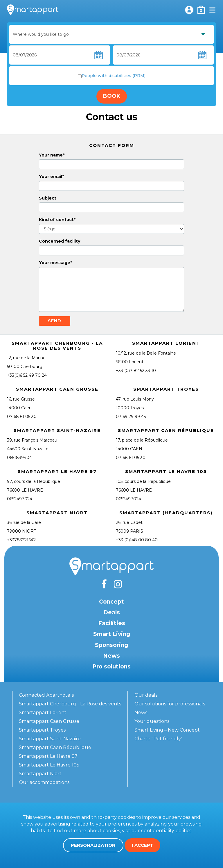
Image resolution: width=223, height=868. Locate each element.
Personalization (93, 845)
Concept (111, 602)
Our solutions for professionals (170, 704)
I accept (142, 845)
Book (112, 96)
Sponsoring (111, 645)
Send (55, 321)
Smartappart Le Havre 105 (49, 765)
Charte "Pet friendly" (159, 739)
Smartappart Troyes (42, 730)
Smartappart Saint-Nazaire (50, 739)
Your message (55, 263)
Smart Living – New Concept (167, 730)
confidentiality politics (166, 831)
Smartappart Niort (40, 774)
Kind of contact (56, 220)
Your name (51, 155)
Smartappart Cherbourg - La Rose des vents (70, 704)
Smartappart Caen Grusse (49, 721)
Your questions (152, 721)
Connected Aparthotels (46, 695)
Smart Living (112, 634)
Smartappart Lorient (43, 713)
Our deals (146, 695)
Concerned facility (60, 241)
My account (189, 10)
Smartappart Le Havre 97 (48, 756)
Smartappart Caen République (55, 747)
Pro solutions (111, 667)
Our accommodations (44, 782)
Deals (112, 612)
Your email (51, 177)
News (111, 656)
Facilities (112, 623)
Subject (48, 198)
